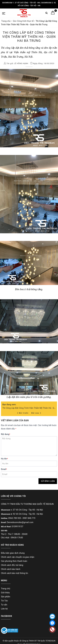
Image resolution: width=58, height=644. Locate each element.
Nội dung (6, 434)
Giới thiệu (5, 593)
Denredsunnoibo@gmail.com (20, 522)
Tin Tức (4, 601)
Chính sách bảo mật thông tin (15, 573)
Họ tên (4, 459)
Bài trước (23, 413)
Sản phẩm (6, 597)
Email (4, 469)
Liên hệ (4, 609)
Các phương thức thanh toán (14, 561)
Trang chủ (6, 589)
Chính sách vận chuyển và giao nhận (18, 557)
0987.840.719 (29, 518)
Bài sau (36, 413)
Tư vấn (4, 605)
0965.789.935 (15, 518)
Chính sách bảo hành (11, 569)
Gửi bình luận (48, 481)
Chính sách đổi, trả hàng (12, 565)
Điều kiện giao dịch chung (13, 553)
